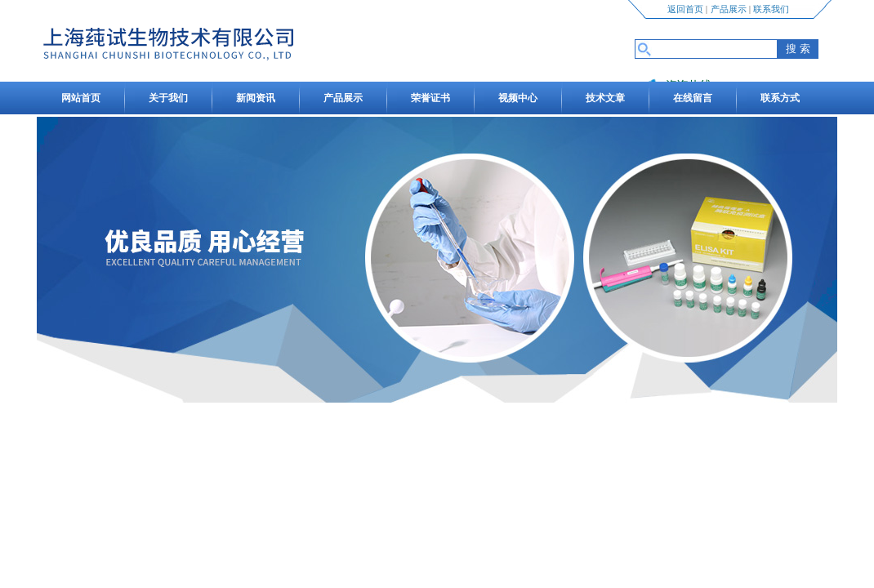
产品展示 (729, 9)
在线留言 (693, 98)
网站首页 (81, 98)
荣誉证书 (430, 98)
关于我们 (168, 98)
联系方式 (780, 98)
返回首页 (685, 9)
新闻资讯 (256, 98)
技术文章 (605, 98)
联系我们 (771, 9)
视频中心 (518, 98)
